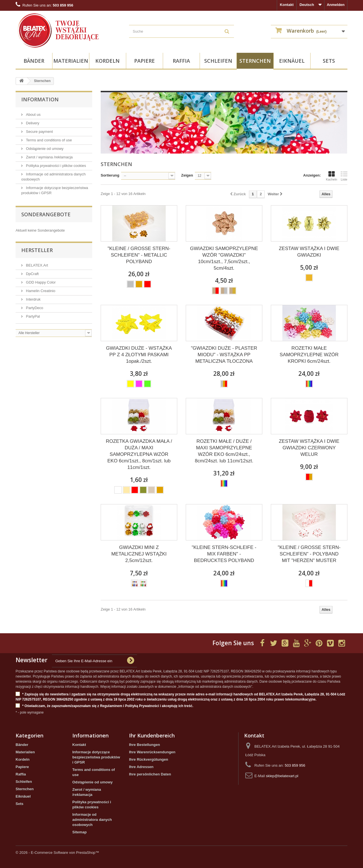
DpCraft (32, 274)
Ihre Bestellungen (144, 745)
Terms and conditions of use (48, 140)
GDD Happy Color (40, 282)
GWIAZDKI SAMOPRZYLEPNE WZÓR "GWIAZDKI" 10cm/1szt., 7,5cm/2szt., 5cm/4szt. (224, 258)
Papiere (144, 61)
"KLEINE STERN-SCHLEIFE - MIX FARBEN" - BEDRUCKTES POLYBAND (224, 554)
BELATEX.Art (36, 265)
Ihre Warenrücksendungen (152, 752)
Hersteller (37, 250)
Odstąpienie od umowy (44, 149)
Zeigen (187, 175)
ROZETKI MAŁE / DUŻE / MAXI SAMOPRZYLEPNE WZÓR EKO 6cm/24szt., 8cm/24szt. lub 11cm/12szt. (224, 451)
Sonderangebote (46, 214)
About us (33, 115)
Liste (344, 176)
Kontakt (287, 5)
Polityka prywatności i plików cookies (55, 166)
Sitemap (80, 832)
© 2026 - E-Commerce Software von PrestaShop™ (57, 853)
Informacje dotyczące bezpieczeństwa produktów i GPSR (96, 757)
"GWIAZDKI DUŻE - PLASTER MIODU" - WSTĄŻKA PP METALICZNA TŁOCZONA (224, 355)
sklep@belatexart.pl (282, 776)
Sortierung (110, 175)
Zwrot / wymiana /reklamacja (49, 157)
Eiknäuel (292, 61)
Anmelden (336, 5)
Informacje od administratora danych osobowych (92, 820)
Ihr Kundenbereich (152, 735)
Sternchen (255, 61)
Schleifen (218, 61)
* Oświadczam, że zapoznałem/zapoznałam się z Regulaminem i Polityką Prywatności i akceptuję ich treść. (105, 706)
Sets (329, 61)
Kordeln (107, 61)
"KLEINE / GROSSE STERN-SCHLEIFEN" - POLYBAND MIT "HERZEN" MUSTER (309, 554)
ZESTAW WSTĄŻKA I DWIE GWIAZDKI (309, 252)
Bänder (34, 61)
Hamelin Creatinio (40, 291)
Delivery (32, 123)
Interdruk (33, 299)
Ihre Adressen (141, 767)
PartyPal (32, 316)
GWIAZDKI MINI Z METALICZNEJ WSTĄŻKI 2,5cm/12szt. (139, 554)
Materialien (71, 61)
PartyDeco (34, 308)
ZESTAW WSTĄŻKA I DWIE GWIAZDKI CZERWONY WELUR (309, 448)
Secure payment (39, 132)
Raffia (181, 61)
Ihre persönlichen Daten (150, 774)
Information (40, 99)
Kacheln (332, 176)
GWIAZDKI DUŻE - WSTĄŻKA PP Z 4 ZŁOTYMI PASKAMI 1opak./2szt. (139, 355)
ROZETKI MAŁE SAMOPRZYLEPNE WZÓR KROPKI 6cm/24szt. (309, 355)
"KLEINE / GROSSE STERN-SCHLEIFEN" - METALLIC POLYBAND (139, 255)
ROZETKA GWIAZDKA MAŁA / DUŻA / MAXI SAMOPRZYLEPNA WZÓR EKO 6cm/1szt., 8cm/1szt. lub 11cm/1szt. (139, 454)
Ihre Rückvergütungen (149, 759)
